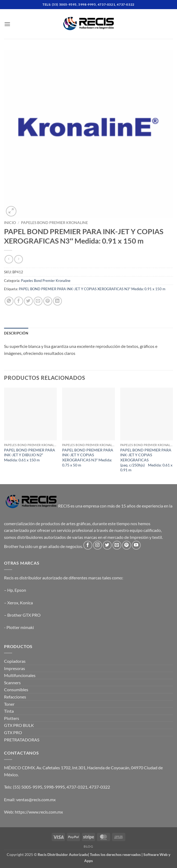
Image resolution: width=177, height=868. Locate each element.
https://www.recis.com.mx (39, 812)
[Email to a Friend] (38, 301)
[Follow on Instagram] (98, 545)
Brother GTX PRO (24, 615)
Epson (20, 590)
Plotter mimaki (20, 627)
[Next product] (9, 259)
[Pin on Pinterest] (48, 301)
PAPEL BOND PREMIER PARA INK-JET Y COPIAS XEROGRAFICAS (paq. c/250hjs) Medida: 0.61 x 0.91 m (146, 460)
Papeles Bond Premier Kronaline (54, 223)
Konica (26, 603)
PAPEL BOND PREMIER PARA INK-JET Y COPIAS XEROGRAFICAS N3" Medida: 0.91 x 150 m (92, 289)
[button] (7, 24)
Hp (10, 590)
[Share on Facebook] (19, 301)
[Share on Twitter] (28, 301)
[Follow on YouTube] (136, 545)
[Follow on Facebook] (88, 545)
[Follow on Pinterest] (127, 545)
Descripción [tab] (16, 333)
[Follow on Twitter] (107, 545)
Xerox (13, 603)
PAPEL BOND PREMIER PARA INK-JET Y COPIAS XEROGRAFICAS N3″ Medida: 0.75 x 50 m (88, 457)
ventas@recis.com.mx (36, 799)
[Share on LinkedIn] (57, 301)
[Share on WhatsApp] (9, 301)
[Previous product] (18, 259)
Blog (88, 846)
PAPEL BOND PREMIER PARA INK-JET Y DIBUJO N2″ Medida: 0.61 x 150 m (30, 455)
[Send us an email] (117, 545)
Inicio (10, 223)
